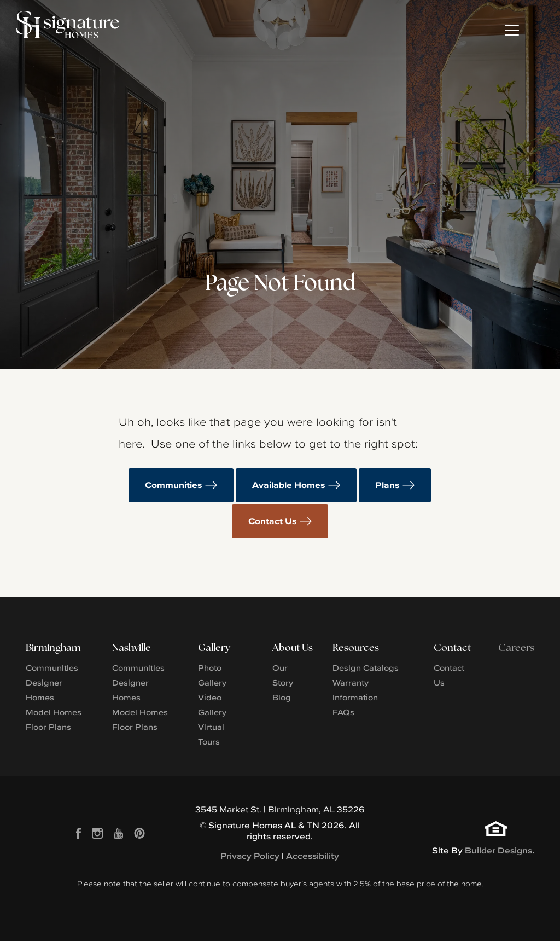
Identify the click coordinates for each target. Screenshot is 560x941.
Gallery (214, 647)
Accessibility (313, 856)
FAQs (343, 712)
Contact (452, 647)
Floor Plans (48, 727)
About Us (293, 647)
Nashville (132, 647)
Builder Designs (498, 850)
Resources (356, 647)
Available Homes (289, 485)
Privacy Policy (250, 856)
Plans (387, 485)
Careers (516, 647)
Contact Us (273, 521)
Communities (174, 485)
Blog (282, 697)
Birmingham (53, 647)
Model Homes (54, 712)
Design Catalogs (366, 668)
